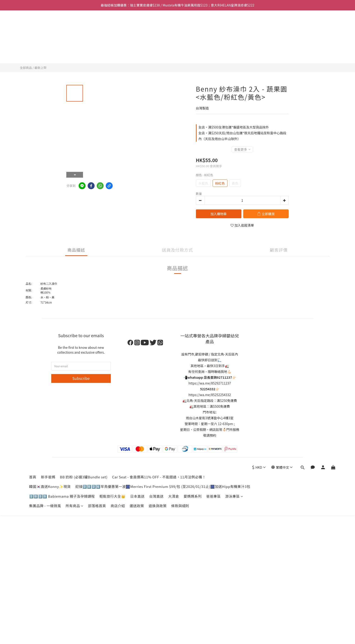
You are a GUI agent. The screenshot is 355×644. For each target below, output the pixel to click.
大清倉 (174, 44)
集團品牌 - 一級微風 (45, 54)
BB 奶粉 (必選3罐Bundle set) (84, 25)
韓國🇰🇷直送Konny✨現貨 (50, 34)
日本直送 (137, 44)
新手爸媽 (48, 25)
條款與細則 (180, 54)
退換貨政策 (158, 54)
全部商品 (26, 68)
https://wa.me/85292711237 (210, 383)
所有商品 (75, 54)
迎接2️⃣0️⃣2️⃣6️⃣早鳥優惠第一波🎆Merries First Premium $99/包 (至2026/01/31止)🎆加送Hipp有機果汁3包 (163, 34)
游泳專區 (234, 44)
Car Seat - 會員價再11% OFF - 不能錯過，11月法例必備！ (159, 25)
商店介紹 (118, 54)
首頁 (33, 25)
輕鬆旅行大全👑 (113, 44)
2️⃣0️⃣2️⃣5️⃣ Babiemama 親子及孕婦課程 (62, 44)
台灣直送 (156, 44)
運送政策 (137, 54)
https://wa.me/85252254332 (210, 395)
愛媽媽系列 (193, 44)
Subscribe (81, 378)
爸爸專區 (213, 44)
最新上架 (40, 68)
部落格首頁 (97, 54)
